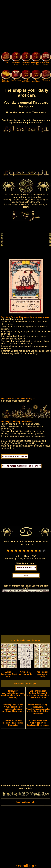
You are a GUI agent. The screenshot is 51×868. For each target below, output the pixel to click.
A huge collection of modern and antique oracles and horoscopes (13, 708)
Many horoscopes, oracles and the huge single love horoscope (38, 709)
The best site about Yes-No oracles (13, 723)
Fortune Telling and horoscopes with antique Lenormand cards (38, 694)
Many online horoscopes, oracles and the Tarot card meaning (13, 694)
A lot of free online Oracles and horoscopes (38, 723)
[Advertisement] (26, 26)
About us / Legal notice (26, 802)
